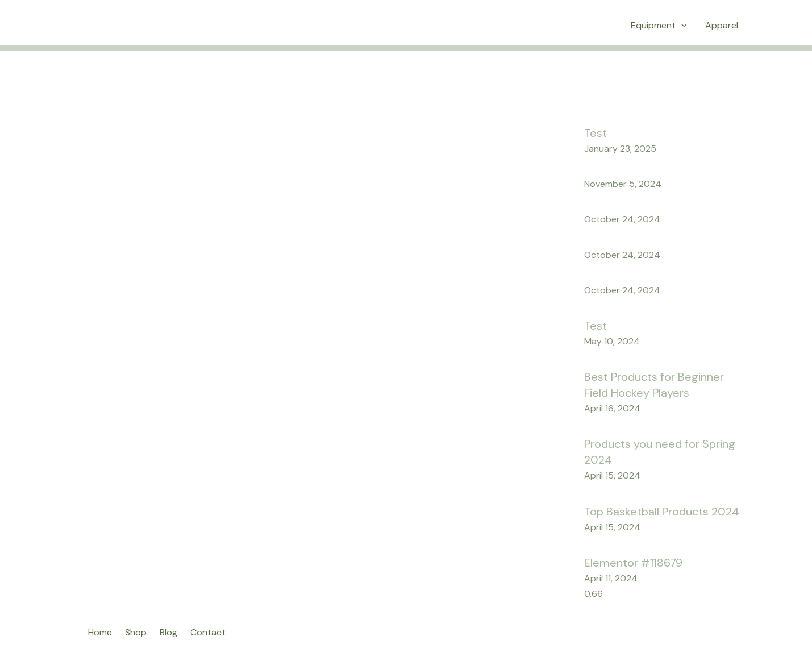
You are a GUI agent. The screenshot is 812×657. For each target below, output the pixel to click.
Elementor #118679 (633, 563)
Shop (136, 632)
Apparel (722, 25)
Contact (208, 632)
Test (596, 133)
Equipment (659, 26)
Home (100, 632)
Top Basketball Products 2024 (662, 512)
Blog (168, 632)
